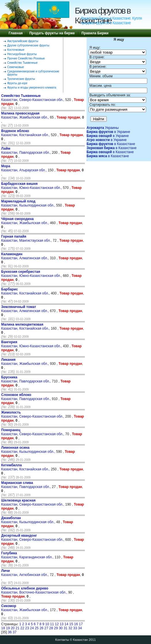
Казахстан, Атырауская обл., (24, 168)
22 (22, 628)
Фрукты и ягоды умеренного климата (32, 88)
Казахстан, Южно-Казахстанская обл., (32, 186)
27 (46, 628)
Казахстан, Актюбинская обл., (25, 573)
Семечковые (16, 67)
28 (51, 628)
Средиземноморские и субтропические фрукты (33, 73)
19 (8, 628)
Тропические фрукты (21, 79)
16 (76, 624)
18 (3, 628)
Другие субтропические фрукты (28, 45)
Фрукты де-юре (17, 83)
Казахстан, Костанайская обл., (26, 133)
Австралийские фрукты (23, 41)
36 (10, 632)
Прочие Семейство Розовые (26, 58)
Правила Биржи (95, 33)
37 (15, 632)
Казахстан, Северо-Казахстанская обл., (33, 98)
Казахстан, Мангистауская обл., (27, 239)
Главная (16, 33)
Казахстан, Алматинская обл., (25, 256)
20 (13, 628)
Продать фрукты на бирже (52, 33)
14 (66, 624)
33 (75, 628)
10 (47, 624)
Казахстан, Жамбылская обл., (25, 115)
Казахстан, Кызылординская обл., (29, 203)
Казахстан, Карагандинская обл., (28, 555)
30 (61, 628)
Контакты (62, 640)
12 (57, 624)
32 (70, 628)
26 (42, 628)
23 (27, 628)
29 (56, 628)
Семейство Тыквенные (22, 63)
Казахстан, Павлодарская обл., (26, 151)
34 (80, 628)
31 (65, 628)
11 (52, 624)
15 (71, 624)
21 (17, 628)
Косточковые (16, 50)
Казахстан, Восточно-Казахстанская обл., (35, 590)
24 (32, 628)
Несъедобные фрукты (22, 54)
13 (61, 624)
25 (37, 628)
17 (81, 624)
